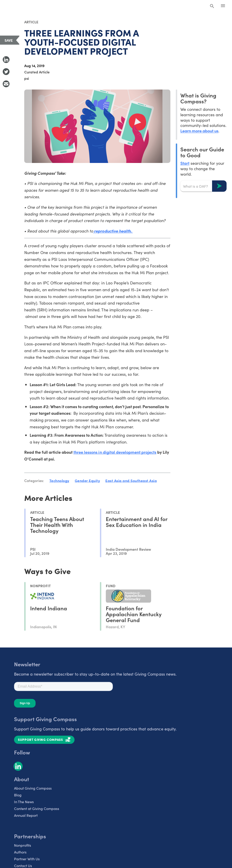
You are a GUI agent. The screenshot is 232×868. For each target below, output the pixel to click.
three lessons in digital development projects (115, 452)
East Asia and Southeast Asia (131, 480)
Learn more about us (199, 131)
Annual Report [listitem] (26, 815)
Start (185, 163)
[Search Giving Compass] (212, 6)
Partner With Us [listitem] (27, 859)
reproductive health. (113, 231)
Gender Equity (87, 480)
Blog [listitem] (18, 795)
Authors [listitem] (20, 852)
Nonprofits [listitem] (23, 845)
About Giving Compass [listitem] (33, 788)
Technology (59, 480)
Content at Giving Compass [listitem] (37, 808)
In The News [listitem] (24, 802)
